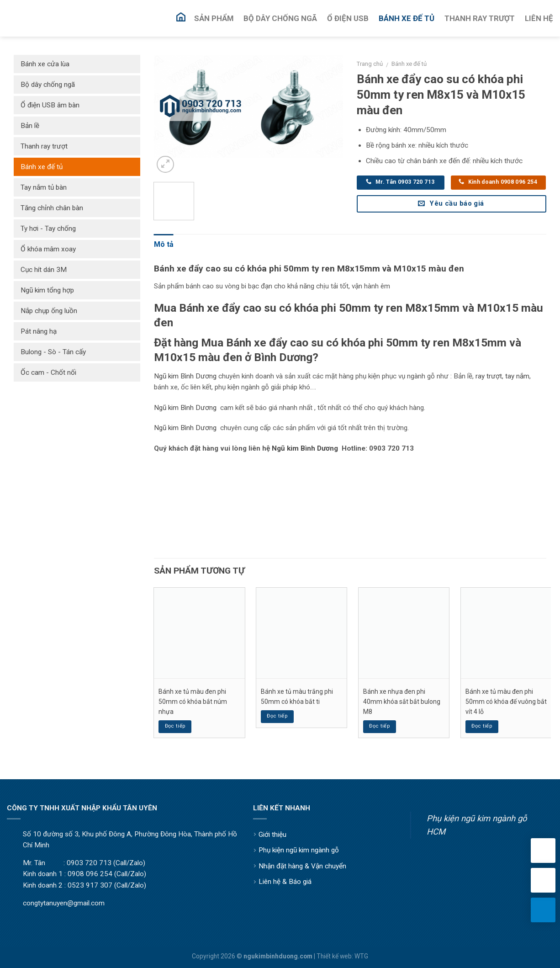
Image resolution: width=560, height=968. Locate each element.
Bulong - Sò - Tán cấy (53, 352)
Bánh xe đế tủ (409, 64)
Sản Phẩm (214, 18)
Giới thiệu (272, 835)
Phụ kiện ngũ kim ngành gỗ (299, 850)
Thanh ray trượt (44, 146)
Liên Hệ (539, 18)
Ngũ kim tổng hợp (47, 290)
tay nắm (517, 376)
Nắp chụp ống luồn (49, 311)
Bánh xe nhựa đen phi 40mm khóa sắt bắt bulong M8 (402, 702)
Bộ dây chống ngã (48, 85)
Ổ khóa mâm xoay (48, 249)
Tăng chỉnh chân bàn (52, 208)
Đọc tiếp (175, 726)
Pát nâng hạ (39, 331)
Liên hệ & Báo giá (285, 882)
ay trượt (490, 376)
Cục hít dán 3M (44, 270)
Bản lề (30, 126)
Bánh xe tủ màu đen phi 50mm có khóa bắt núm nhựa (193, 702)
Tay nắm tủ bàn (44, 187)
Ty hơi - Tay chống (48, 229)
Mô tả (164, 244)
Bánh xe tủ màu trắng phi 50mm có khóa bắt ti (297, 697)
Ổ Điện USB (348, 18)
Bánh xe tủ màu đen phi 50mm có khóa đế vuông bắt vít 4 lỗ (506, 702)
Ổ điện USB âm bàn (50, 105)
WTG (361, 956)
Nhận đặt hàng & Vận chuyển (302, 866)
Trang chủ (370, 64)
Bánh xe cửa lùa (45, 64)
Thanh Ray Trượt (480, 18)
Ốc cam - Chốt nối (48, 372)
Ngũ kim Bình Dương (185, 376)
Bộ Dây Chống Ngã (280, 18)
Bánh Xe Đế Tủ (407, 18)
